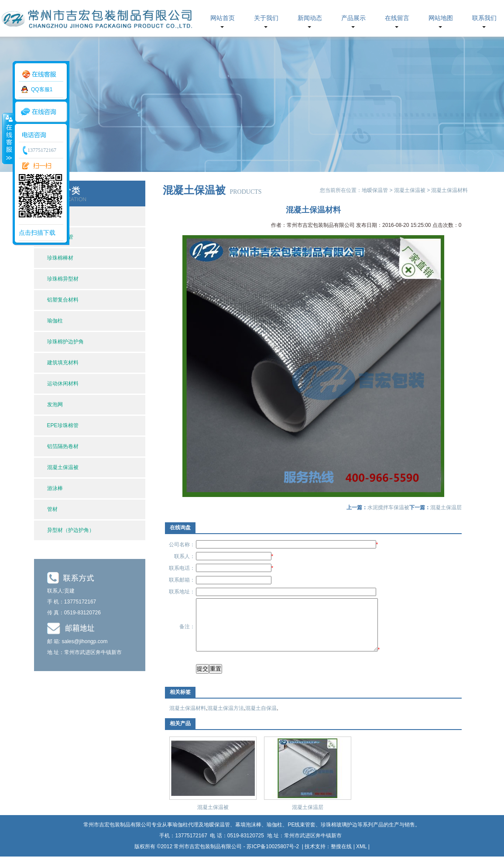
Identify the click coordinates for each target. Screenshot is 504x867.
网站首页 (223, 18)
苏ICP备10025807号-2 (273, 857)
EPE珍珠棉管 (63, 425)
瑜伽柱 (55, 321)
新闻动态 (310, 18)
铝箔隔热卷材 (63, 446)
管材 (52, 509)
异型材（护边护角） (71, 530)
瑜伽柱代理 (185, 835)
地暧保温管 (375, 190)
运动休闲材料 (63, 384)
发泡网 (55, 404)
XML (361, 857)
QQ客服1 (42, 89)
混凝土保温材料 (188, 719)
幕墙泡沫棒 (248, 835)
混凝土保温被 (63, 467)
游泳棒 (55, 488)
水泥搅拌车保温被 (388, 507)
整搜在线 (341, 857)
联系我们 (484, 18)
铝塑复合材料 (63, 300)
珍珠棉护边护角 (65, 342)
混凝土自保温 (261, 719)
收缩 (7, 138)
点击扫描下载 (37, 233)
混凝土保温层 (446, 507)
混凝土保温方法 (226, 719)
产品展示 (353, 18)
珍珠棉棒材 (60, 258)
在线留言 (397, 18)
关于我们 (266, 18)
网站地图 (441, 18)
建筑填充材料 (63, 363)
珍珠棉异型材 (63, 279)
